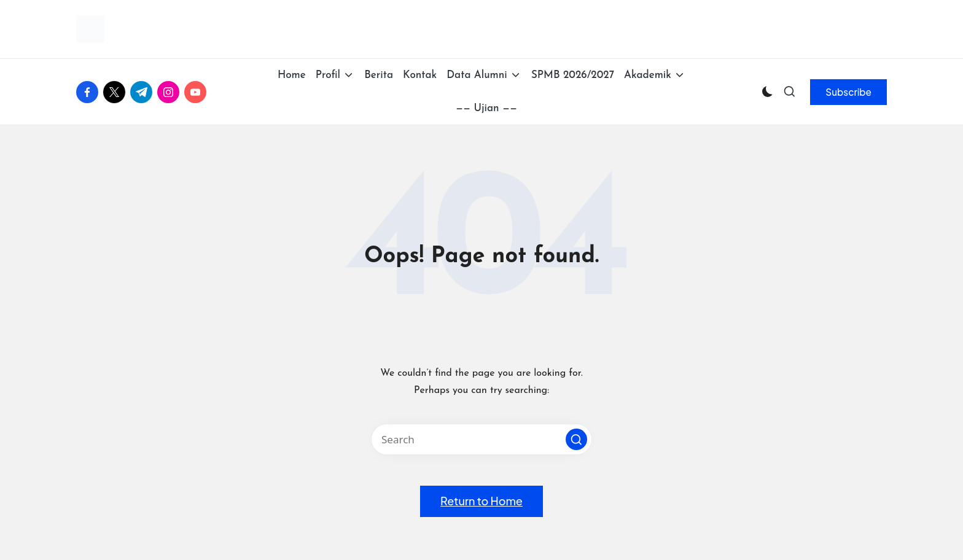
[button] (848, 92)
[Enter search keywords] (481, 439)
